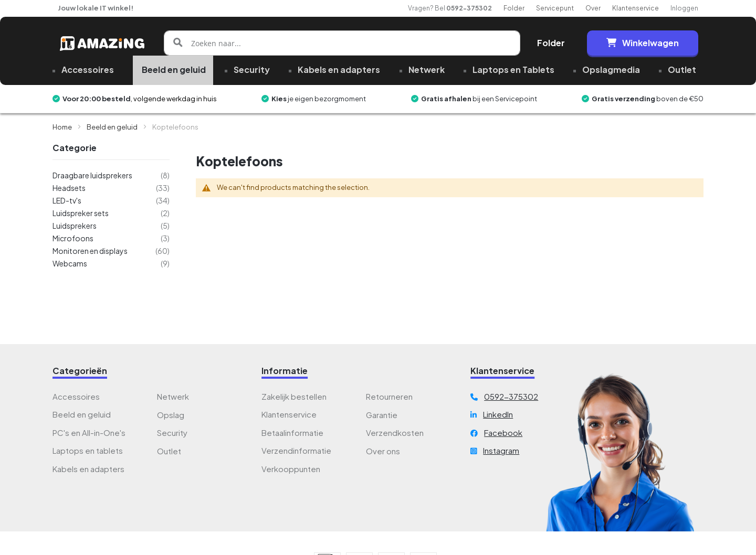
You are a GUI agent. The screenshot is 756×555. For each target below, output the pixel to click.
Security (172, 433)
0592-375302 (469, 8)
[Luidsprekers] (111, 226)
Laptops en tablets (88, 450)
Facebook (503, 433)
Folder (514, 8)
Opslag (171, 415)
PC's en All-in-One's (89, 433)
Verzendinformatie (296, 450)
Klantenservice (636, 8)
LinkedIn (498, 414)
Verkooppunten (291, 469)
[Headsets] (111, 188)
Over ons (383, 451)
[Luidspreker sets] (111, 213)
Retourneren (389, 396)
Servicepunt (555, 8)
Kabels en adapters (88, 469)
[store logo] (102, 43)
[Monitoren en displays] (111, 251)
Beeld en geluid (113, 127)
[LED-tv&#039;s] (111, 201)
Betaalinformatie (292, 433)
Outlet (169, 451)
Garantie (382, 415)
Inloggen (684, 8)
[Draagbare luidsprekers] (111, 175)
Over (593, 8)
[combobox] (342, 43)
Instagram (501, 450)
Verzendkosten (395, 433)
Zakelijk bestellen (294, 396)
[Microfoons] (111, 238)
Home (63, 127)
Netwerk (173, 396)
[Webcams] (111, 264)
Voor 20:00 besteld (97, 99)
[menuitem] (87, 70)
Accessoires (76, 396)
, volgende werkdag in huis (174, 99)
